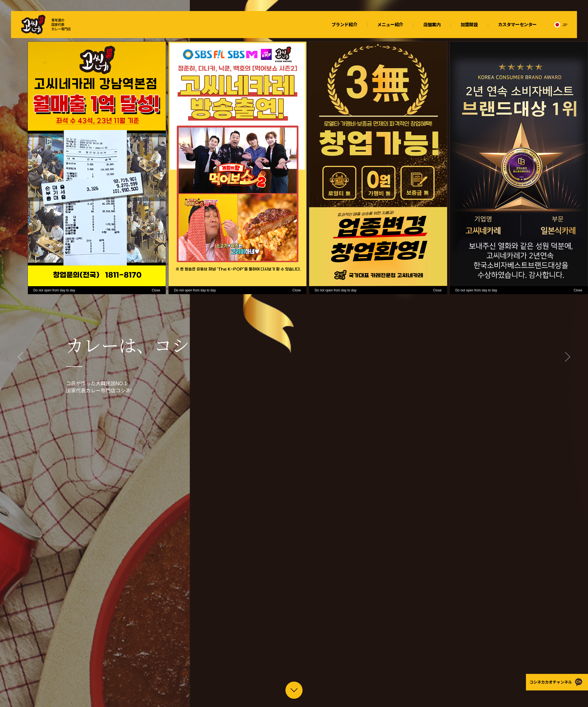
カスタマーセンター (517, 25)
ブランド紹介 (344, 25)
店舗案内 (432, 25)
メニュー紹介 (390, 25)
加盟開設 (469, 25)
